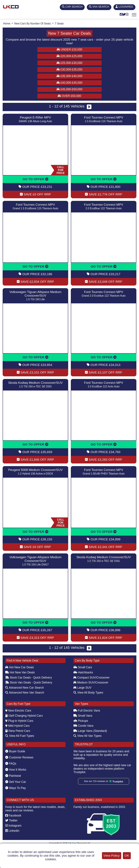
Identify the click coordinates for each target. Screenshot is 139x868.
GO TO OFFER (35, 179)
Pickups (81, 721)
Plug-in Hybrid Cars (19, 721)
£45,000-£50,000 (69, 89)
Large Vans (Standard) (90, 731)
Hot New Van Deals (20, 672)
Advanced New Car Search (25, 688)
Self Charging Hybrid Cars (24, 716)
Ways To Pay (16, 788)
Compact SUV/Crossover (91, 678)
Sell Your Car (16, 782)
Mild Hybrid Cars (17, 726)
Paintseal (13, 776)
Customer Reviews (19, 757)
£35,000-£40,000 (69, 76)
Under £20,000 (69, 50)
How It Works (16, 770)
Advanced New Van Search (25, 693)
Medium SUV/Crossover (91, 682)
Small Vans (83, 716)
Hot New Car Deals (20, 667)
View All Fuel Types (20, 736)
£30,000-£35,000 (69, 69)
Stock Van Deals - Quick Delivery (29, 682)
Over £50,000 (69, 96)
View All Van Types (88, 736)
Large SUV (82, 688)
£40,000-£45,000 (69, 83)
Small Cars (83, 667)
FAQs (11, 764)
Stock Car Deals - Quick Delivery (29, 678)
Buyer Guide (15, 751)
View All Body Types (88, 693)
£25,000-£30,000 (69, 63)
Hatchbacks (83, 672)
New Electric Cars (18, 711)
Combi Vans (83, 726)
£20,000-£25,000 (69, 56)
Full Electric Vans (87, 711)
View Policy (112, 856)
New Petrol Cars (18, 731)
